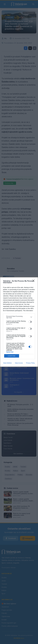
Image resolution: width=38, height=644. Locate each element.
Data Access (19, 363)
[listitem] (19, 317)
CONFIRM (12, 356)
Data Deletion (8, 363)
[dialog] (19, 322)
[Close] (34, 281)
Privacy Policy (30, 363)
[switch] (30, 322)
